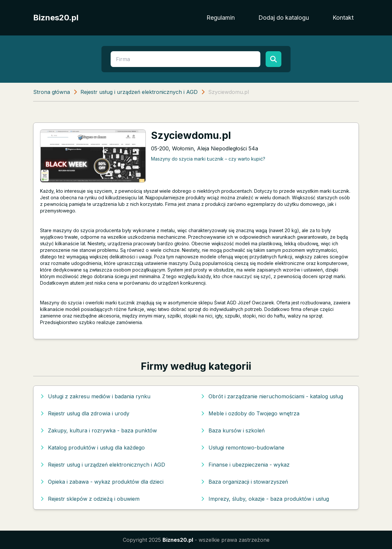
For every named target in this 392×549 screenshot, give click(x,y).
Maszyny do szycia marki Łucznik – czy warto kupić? (208, 159)
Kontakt (343, 18)
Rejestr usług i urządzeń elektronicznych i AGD (139, 92)
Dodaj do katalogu (284, 18)
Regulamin (221, 18)
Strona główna (52, 92)
